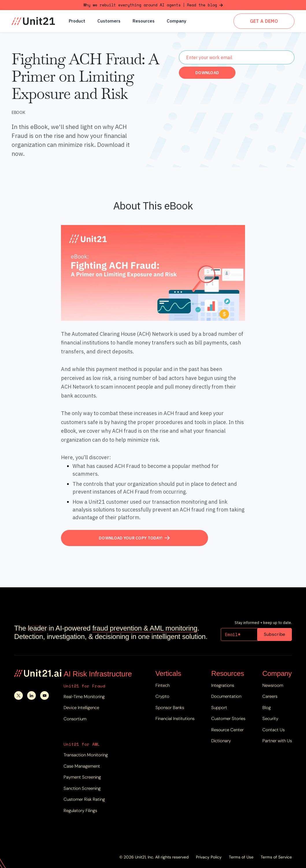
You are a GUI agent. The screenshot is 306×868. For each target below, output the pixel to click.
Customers (109, 21)
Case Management (82, 766)
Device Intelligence (81, 708)
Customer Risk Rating (84, 799)
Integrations (223, 685)
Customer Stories (228, 719)
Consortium (75, 719)
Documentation (226, 696)
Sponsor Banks (170, 708)
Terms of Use (241, 857)
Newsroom (273, 685)
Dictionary (221, 741)
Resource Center (227, 730)
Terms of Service (276, 857)
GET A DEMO (264, 21)
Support (219, 708)
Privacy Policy (209, 857)
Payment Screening (82, 777)
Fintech (163, 685)
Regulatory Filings (80, 811)
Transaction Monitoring (86, 755)
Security (270, 719)
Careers (270, 696)
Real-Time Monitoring (84, 697)
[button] (77, 21)
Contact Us (273, 730)
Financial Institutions (175, 719)
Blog (267, 708)
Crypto (162, 696)
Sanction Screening (82, 788)
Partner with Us (277, 741)
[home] (33, 21)
